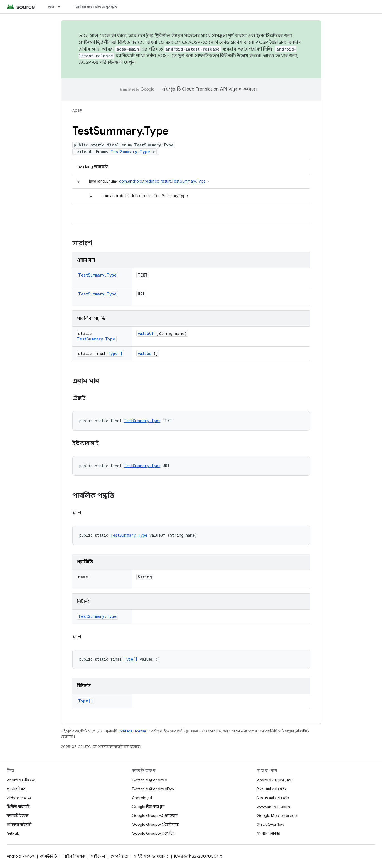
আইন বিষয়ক (74, 856)
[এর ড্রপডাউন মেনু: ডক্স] (61, 7)
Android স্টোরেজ (21, 780)
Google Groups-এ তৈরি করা (155, 824)
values (145, 353)
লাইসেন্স (98, 856)
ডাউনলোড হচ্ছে (19, 798)
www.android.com (273, 807)
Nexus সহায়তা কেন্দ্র (273, 798)
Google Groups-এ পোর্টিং (153, 833)
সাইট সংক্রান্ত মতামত (151, 856)
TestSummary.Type (130, 152)
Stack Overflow (270, 824)
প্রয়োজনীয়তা (17, 789)
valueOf (146, 333)
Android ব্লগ (142, 798)
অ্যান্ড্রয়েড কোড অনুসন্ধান (96, 7)
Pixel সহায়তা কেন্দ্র (271, 789)
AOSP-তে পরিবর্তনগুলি (101, 63)
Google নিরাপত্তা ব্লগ (148, 807)
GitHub (13, 833)
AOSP (77, 110)
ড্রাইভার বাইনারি (19, 824)
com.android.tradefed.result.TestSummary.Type (162, 181)
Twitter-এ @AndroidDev (153, 789)
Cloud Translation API (204, 89)
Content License (132, 731)
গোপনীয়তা (119, 856)
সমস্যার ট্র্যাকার (268, 833)
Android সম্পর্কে (21, 856)
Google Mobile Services (278, 815)
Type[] (115, 353)
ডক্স (51, 7)
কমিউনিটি (49, 856)
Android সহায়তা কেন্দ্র (275, 780)
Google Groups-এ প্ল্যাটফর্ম (155, 815)
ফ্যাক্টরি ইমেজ (18, 815)
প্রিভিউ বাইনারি (18, 807)
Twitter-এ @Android (150, 780)
